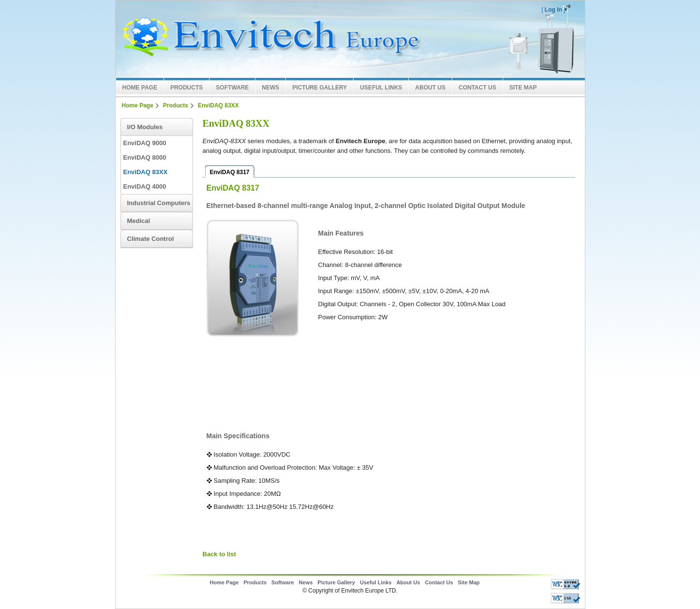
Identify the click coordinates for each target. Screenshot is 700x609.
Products (186, 88)
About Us (430, 88)
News (270, 88)
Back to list (219, 554)
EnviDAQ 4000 (145, 186)
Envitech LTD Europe (268, 39)
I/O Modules (145, 127)
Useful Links (381, 88)
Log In (553, 10)
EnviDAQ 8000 (145, 157)
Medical (139, 221)
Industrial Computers (159, 203)
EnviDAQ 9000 (145, 143)
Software (232, 88)
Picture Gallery (320, 88)
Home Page (140, 88)
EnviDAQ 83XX (218, 105)
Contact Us (477, 88)
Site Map (523, 88)
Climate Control (151, 239)
